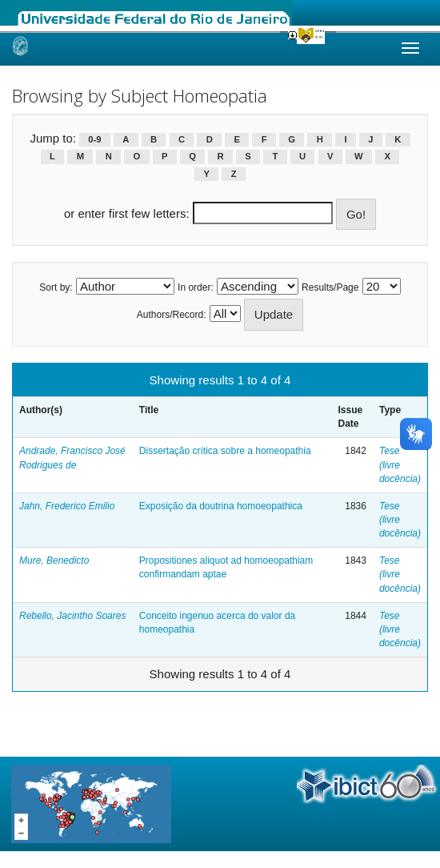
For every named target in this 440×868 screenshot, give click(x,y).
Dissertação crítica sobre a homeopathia (225, 451)
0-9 (94, 139)
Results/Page (330, 287)
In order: (196, 287)
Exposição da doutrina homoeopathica (221, 506)
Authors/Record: (172, 315)
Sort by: (56, 287)
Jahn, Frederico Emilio (67, 506)
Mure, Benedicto (54, 561)
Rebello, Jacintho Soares (72, 616)
